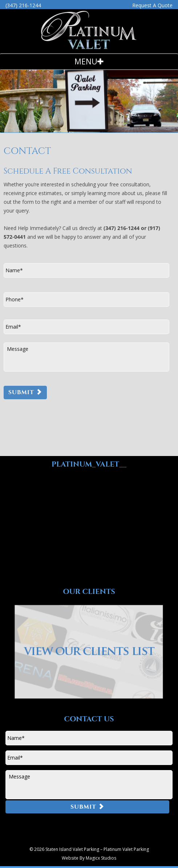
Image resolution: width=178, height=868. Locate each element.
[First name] (86, 270)
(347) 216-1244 (23, 5)
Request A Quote (152, 5)
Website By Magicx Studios (89, 858)
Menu (86, 62)
